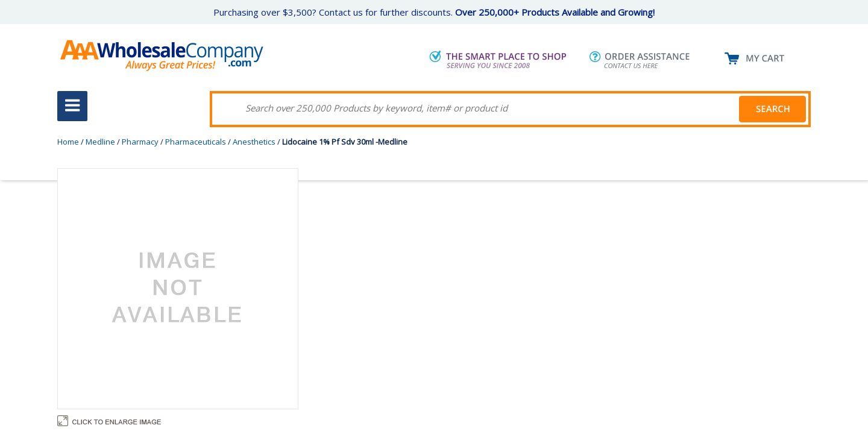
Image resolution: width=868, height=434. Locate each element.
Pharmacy (140, 142)
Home (68, 142)
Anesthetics (254, 142)
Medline (100, 142)
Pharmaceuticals (196, 142)
